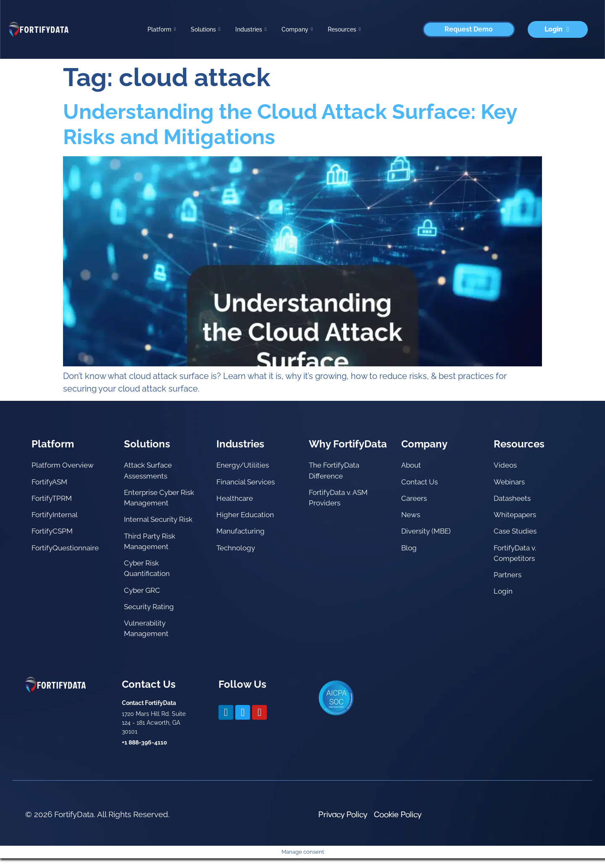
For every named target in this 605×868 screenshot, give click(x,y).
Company (297, 30)
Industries (251, 30)
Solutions (205, 30)
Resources (344, 30)
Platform (162, 30)
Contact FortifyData (149, 713)
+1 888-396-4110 (145, 752)
